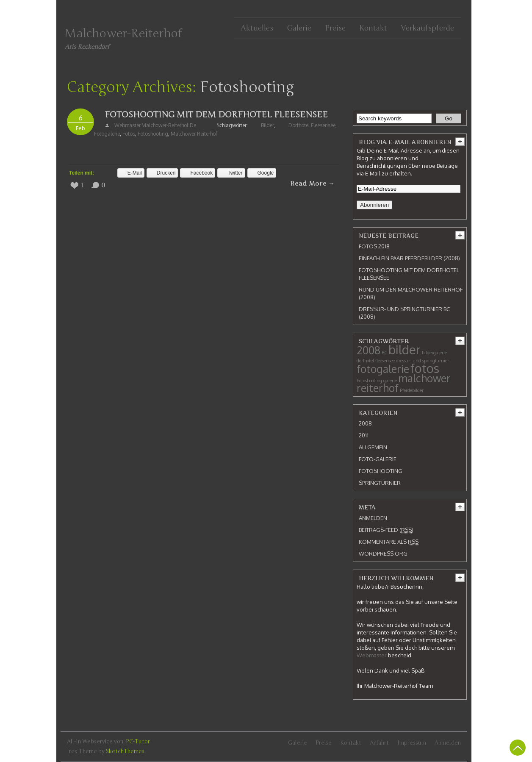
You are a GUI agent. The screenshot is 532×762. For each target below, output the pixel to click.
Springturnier (380, 483)
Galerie (299, 28)
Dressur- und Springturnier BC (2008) (404, 313)
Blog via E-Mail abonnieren (405, 142)
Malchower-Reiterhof (123, 33)
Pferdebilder (412, 390)
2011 (364, 435)
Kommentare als (389, 542)
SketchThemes (125, 751)
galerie (390, 381)
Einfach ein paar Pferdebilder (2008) (409, 258)
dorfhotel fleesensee (312, 125)
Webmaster (372, 655)
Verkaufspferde (427, 28)
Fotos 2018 (374, 246)
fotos (129, 134)
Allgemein (373, 447)
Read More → (312, 184)
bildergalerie (434, 353)
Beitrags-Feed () (386, 530)
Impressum (412, 743)
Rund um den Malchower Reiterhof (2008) (411, 293)
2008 (369, 350)
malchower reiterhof (194, 134)
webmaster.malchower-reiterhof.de (155, 125)
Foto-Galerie (378, 459)
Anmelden (373, 518)
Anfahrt (379, 743)
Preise (335, 28)
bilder (267, 125)
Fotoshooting (153, 134)
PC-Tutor (138, 742)
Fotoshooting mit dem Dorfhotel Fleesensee (216, 115)
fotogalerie (107, 134)
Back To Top (518, 748)
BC (384, 353)
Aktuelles (257, 28)
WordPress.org (383, 553)
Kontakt (373, 28)
